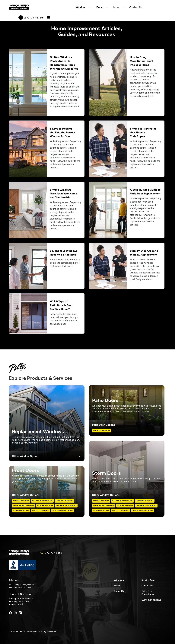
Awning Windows (21, 501)
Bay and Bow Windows (42, 501)
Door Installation (102, 430)
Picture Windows (45, 505)
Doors (100, 7)
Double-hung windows (24, 505)
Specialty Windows (41, 510)
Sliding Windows (21, 510)
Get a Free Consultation (148, 593)
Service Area (148, 580)
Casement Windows (65, 501)
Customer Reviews (151, 600)
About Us (119, 591)
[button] (83, 7)
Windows (81, 7)
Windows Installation (63, 510)
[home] (19, 7)
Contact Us (136, 7)
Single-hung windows (66, 505)
